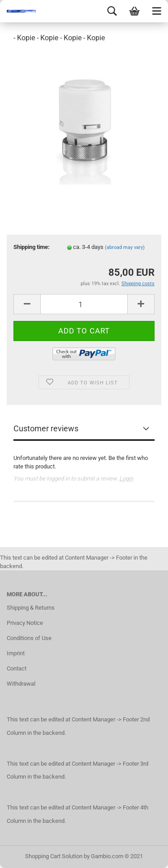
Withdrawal (21, 684)
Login (126, 478)
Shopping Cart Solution (54, 856)
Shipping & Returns (31, 608)
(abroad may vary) (125, 247)
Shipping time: (32, 247)
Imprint (16, 653)
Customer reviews (46, 428)
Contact (17, 668)
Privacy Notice (25, 623)
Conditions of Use (29, 638)
